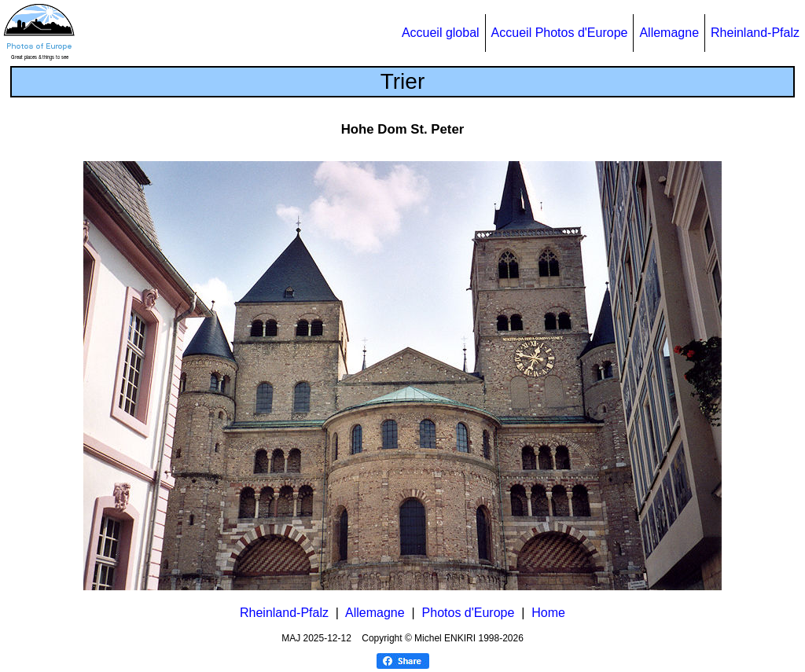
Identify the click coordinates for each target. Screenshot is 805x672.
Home (548, 613)
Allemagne (669, 33)
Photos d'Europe (469, 613)
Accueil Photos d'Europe (560, 33)
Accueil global (441, 33)
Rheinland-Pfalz (755, 33)
